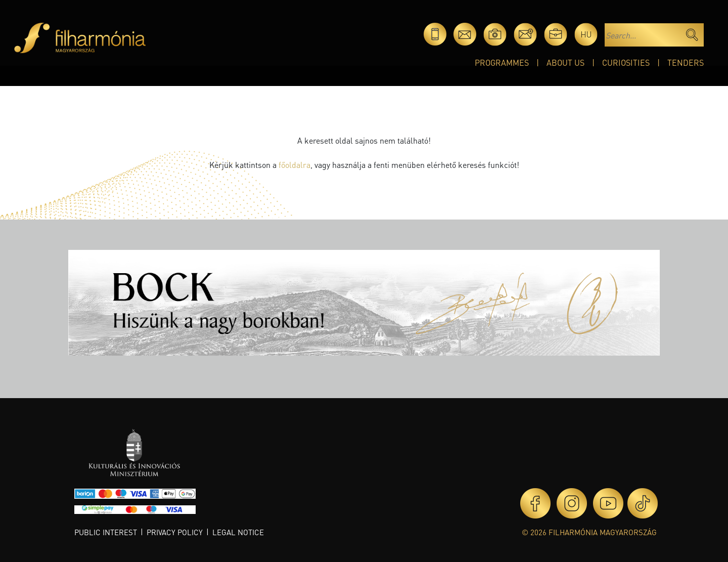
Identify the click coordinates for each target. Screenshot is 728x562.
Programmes (502, 62)
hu (586, 34)
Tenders (686, 62)
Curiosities (626, 62)
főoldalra (294, 165)
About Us (565, 62)
